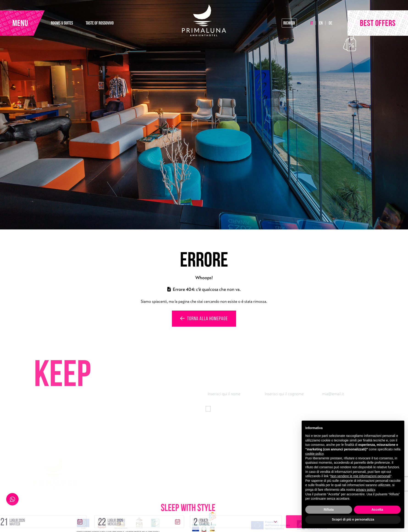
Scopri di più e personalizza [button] (353, 519)
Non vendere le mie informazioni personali (360, 476)
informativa (280, 408)
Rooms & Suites (238, 477)
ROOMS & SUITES (62, 23)
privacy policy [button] (365, 490)
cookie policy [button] (314, 454)
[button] (93, 501)
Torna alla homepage (204, 318)
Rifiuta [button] (329, 510)
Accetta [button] (377, 510)
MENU (20, 23)
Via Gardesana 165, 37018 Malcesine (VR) (143, 477)
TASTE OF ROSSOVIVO (100, 23)
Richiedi (289, 23)
